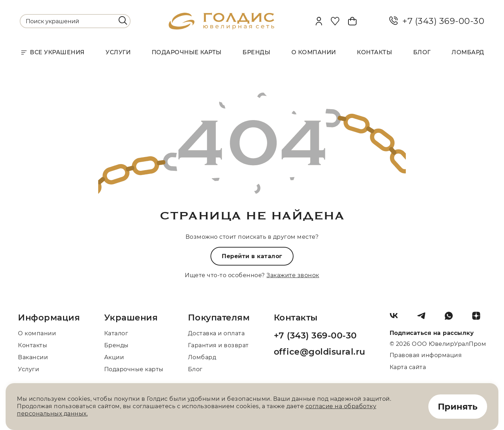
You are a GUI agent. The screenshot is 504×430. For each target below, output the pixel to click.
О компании (314, 52)
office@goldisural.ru (320, 352)
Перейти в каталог (252, 256)
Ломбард (468, 52)
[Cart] (352, 21)
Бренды (256, 52)
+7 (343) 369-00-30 (437, 21)
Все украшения (52, 52)
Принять (458, 407)
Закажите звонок (293, 275)
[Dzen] (479, 318)
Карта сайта (408, 367)
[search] (123, 20)
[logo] (221, 28)
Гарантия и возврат (218, 345)
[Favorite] (335, 21)
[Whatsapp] (452, 318)
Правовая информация (426, 355)
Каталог (116, 333)
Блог (422, 52)
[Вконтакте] (397, 318)
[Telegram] (424, 318)
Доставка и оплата (216, 333)
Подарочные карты (187, 52)
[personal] (319, 21)
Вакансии (33, 357)
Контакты (374, 52)
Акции (114, 357)
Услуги (118, 52)
